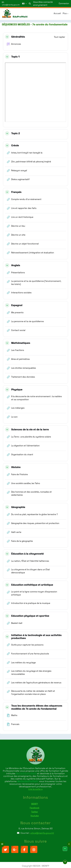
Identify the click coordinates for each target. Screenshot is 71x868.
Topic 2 (15, 133)
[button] (24, 4)
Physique (17, 389)
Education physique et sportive (30, 616)
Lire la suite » (35, 789)
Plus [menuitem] (65, 13)
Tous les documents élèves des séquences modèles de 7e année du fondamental (37, 707)
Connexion (64, 3)
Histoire (16, 467)
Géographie (18, 507)
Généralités (18, 37)
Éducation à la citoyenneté (27, 554)
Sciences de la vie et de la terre (30, 429)
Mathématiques (21, 343)
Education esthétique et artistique (32, 585)
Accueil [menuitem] (57, 13)
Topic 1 (15, 57)
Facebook (35, 808)
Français (16, 192)
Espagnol (17, 305)
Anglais (16, 265)
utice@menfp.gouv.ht (11, 5)
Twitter (35, 812)
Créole (15, 145)
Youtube (34, 816)
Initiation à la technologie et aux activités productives (36, 637)
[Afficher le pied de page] (65, 862)
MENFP (35, 804)
